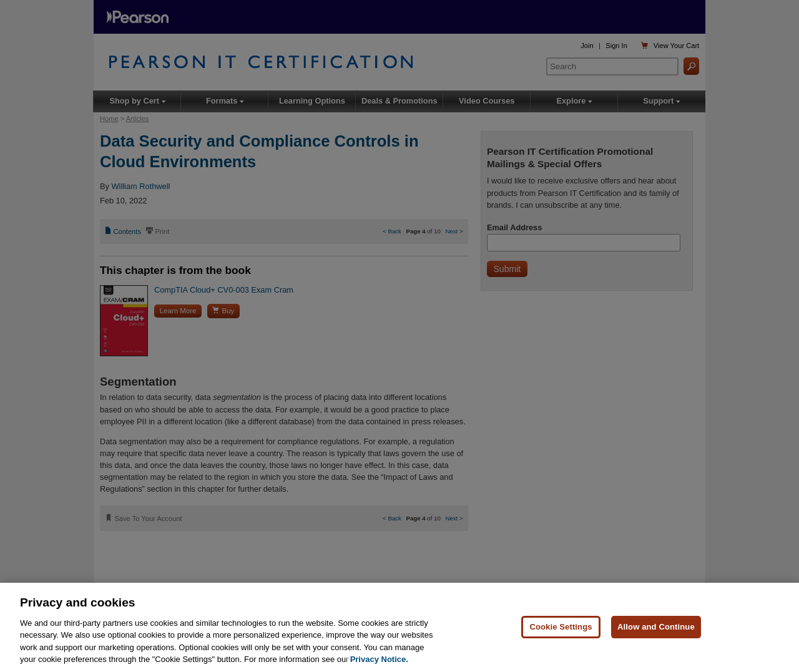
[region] (399, 627)
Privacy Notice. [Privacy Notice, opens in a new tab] (379, 659)
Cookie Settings (561, 627)
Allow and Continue (656, 627)
